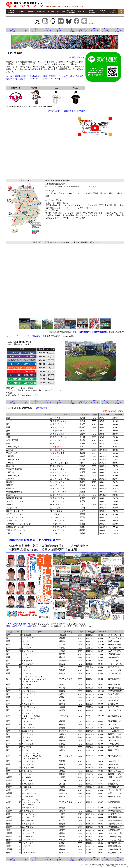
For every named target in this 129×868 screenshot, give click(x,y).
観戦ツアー (61, 11)
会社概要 (92, 23)
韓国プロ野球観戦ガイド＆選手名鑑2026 (90, 332)
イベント (81, 11)
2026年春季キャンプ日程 (74, 111)
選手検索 (31, 11)
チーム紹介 (41, 11)
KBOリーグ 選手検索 (17, 624)
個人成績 (51, 11)
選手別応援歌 (54, 111)
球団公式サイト (78, 57)
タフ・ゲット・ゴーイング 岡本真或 (25, 336)
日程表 (21, 11)
